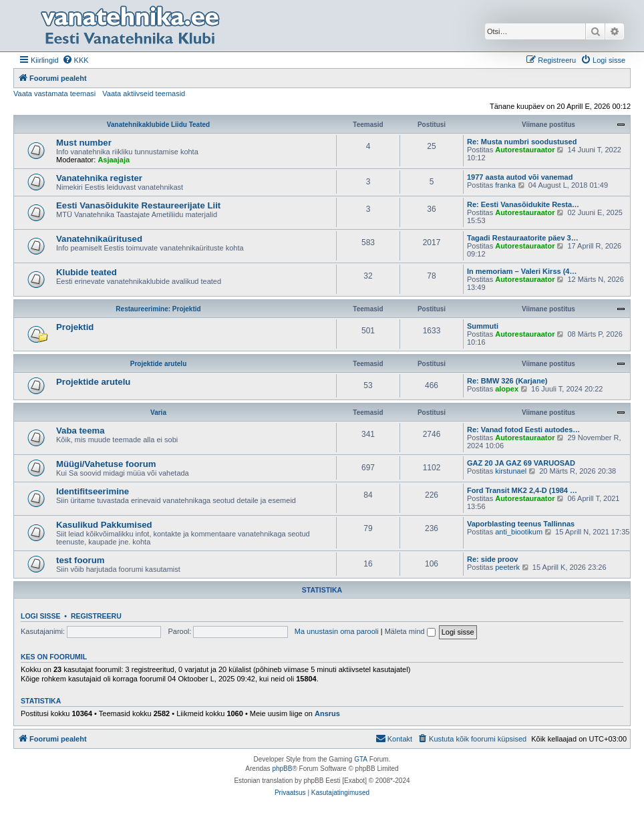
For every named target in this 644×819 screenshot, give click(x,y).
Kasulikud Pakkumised (104, 525)
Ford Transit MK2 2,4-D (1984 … (522, 490)
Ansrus (327, 713)
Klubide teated (87, 272)
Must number (84, 143)
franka (505, 185)
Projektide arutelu (158, 364)
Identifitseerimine (93, 491)
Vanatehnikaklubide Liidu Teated (158, 125)
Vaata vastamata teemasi (54, 94)
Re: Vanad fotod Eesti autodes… (523, 430)
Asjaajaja (114, 160)
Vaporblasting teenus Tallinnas (521, 524)
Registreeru (96, 616)
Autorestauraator (525, 150)
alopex (507, 389)
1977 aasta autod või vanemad (520, 177)
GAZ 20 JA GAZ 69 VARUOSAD (521, 463)
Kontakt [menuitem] (394, 738)
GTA (361, 759)
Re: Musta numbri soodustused (522, 142)
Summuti (483, 326)
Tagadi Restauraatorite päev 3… (523, 238)
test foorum (80, 560)
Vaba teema (80, 431)
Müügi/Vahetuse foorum (106, 464)
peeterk (507, 567)
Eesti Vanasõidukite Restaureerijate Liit (138, 205)
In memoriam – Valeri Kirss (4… (522, 271)
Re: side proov (492, 559)
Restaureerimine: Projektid (158, 309)
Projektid (75, 327)
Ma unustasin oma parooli (337, 631)
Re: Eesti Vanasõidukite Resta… (523, 204)
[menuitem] (75, 60)
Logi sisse (41, 616)
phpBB (282, 769)
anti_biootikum (519, 532)
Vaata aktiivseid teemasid (144, 94)
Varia (158, 413)
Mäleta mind (410, 631)
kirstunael (511, 471)
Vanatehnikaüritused (99, 239)
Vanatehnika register (99, 178)
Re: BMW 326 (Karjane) (507, 381)
